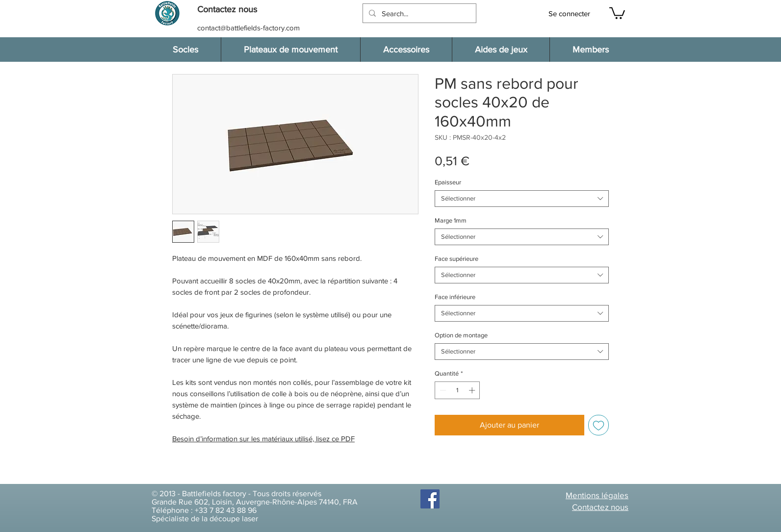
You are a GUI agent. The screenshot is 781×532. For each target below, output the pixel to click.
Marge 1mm (451, 220)
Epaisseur (448, 182)
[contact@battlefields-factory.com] (249, 28)
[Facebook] (430, 499)
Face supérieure (456, 259)
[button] (232, 10)
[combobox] (522, 199)
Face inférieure (455, 297)
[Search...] (418, 13)
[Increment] (473, 390)
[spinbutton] (457, 390)
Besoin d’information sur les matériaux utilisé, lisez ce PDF (263, 439)
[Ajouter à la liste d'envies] (599, 425)
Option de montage (461, 335)
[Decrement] (442, 390)
